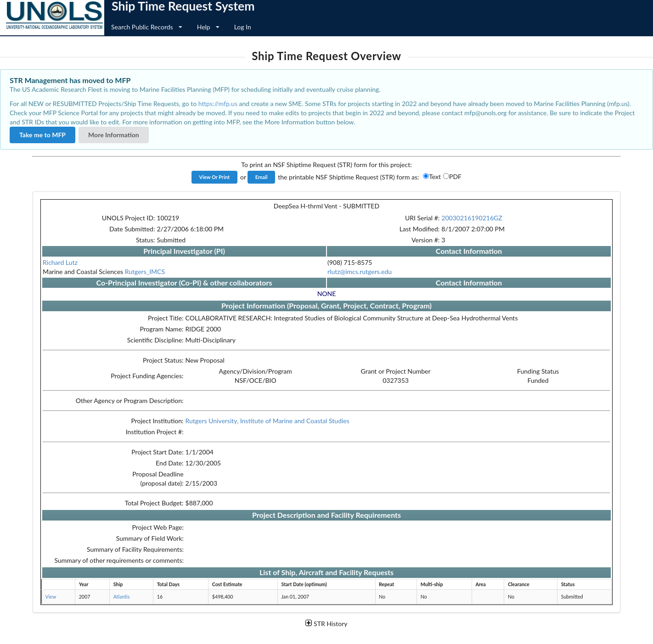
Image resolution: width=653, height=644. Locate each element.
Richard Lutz (60, 262)
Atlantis (122, 596)
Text (435, 176)
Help (208, 27)
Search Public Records (147, 27)
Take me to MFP (42, 135)
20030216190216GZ (472, 218)
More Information (114, 135)
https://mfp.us (218, 104)
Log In (243, 27)
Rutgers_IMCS (145, 272)
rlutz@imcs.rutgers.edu (360, 272)
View (51, 596)
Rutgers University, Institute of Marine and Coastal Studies (267, 421)
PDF (455, 176)
